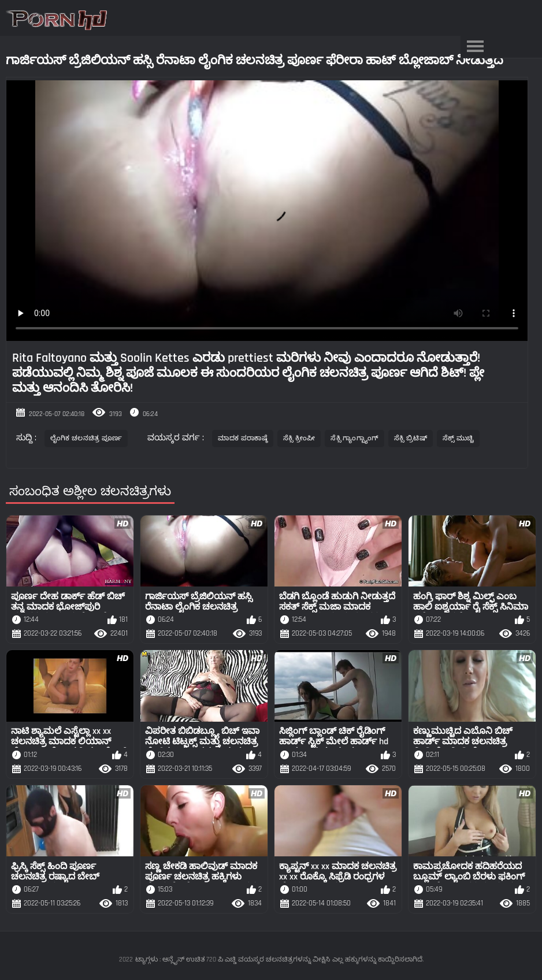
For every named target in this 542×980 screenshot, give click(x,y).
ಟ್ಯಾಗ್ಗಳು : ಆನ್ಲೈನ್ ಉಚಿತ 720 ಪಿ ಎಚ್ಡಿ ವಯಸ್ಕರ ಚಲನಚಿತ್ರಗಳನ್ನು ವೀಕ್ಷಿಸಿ (233, 959)
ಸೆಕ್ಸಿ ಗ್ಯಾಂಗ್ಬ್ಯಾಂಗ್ (354, 438)
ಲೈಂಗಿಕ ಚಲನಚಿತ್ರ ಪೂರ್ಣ (86, 438)
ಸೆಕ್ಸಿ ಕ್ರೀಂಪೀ (299, 438)
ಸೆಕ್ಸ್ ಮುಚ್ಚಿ (459, 438)
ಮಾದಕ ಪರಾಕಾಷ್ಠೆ (242, 438)
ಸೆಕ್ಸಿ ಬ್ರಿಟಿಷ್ (411, 438)
